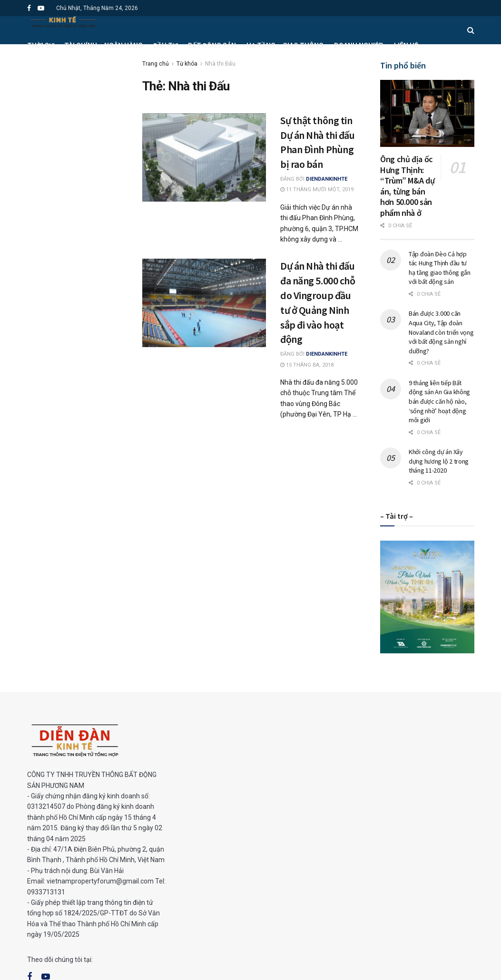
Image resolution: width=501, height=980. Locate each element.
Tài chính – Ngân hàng (103, 46)
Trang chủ (156, 64)
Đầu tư (165, 46)
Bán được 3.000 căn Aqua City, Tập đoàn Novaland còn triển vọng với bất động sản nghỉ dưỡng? (441, 332)
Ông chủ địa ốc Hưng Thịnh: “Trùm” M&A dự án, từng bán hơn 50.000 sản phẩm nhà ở (407, 186)
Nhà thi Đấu (220, 64)
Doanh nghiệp (359, 46)
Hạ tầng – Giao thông (285, 46)
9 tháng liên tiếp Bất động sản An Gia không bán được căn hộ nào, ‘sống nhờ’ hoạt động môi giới (439, 401)
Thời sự (40, 46)
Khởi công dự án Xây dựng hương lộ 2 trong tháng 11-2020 (439, 461)
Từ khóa (187, 64)
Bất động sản (212, 46)
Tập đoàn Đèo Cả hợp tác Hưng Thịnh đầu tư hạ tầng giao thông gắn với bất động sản (440, 268)
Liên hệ (406, 46)
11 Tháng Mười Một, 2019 (317, 189)
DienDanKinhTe (327, 179)
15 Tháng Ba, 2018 (307, 365)
